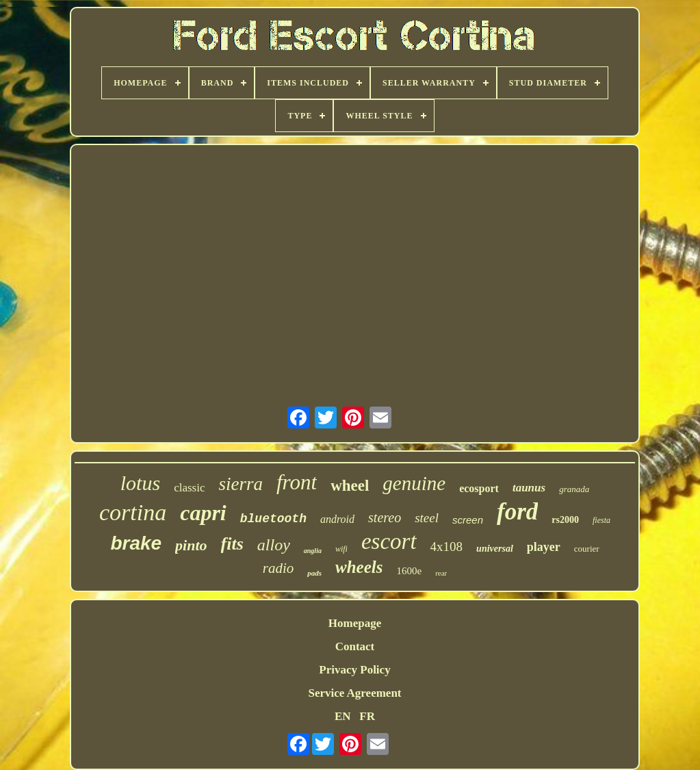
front (297, 482)
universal (495, 549)
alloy (274, 545)
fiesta (601, 520)
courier (587, 549)
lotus (140, 483)
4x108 (447, 547)
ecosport (479, 488)
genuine (414, 483)
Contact (355, 646)
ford (517, 512)
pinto (191, 545)
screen (468, 520)
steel (427, 518)
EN (343, 716)
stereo (385, 517)
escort (389, 541)
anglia (313, 551)
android (337, 519)
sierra (241, 484)
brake (136, 543)
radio (278, 568)
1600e (409, 571)
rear (441, 573)
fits (232, 544)
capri (203, 513)
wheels (359, 567)
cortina (133, 512)
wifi (341, 549)
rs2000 (565, 520)
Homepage (355, 623)
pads (314, 573)
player (544, 547)
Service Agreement (354, 693)
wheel (350, 486)
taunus (529, 488)
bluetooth (273, 519)
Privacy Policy (354, 670)
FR (367, 716)
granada (574, 489)
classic (189, 488)
